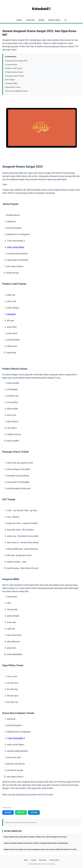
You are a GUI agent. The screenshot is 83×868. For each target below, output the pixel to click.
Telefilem (30, 20)
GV (66, 20)
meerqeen (11, 314)
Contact (33, 860)
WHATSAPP (21, 812)
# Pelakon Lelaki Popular (14, 68)
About (26, 860)
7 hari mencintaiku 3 (16, 738)
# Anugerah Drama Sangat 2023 (16, 61)
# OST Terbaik (10, 80)
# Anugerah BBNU (11, 83)
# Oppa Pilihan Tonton (13, 87)
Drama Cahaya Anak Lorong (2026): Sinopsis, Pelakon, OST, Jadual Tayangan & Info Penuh (35, 837)
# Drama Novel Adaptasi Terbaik (16, 91)
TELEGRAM (34, 812)
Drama (41, 20)
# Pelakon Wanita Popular (14, 72)
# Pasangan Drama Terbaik (14, 76)
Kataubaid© (41, 9)
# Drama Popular (11, 65)
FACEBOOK (8, 812)
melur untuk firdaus (15, 247)
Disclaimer (43, 860)
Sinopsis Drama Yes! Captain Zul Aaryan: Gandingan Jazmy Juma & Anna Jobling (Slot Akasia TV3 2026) (40, 849)
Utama (19, 20)
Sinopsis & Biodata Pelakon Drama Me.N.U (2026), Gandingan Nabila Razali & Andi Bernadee (36, 843)
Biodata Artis (54, 20)
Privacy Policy (54, 860)
